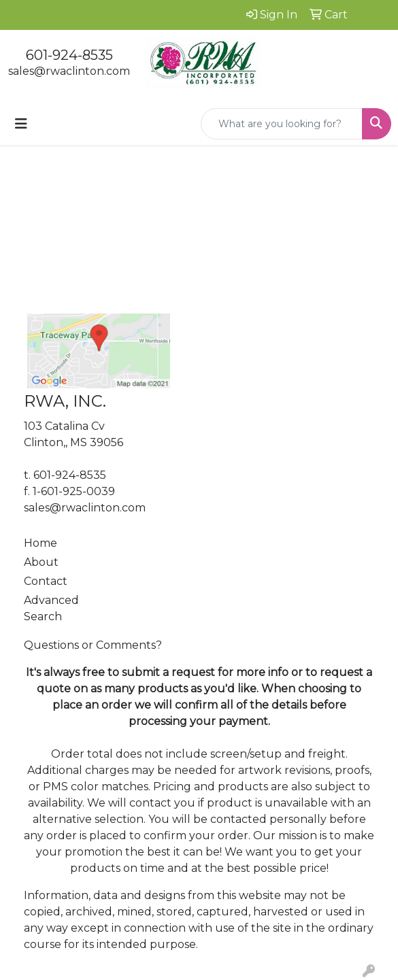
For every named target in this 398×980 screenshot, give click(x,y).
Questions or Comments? (93, 645)
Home (40, 543)
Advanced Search (51, 608)
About (41, 562)
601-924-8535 (69, 55)
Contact (46, 581)
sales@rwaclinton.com (69, 71)
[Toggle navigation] (21, 124)
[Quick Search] (282, 124)
